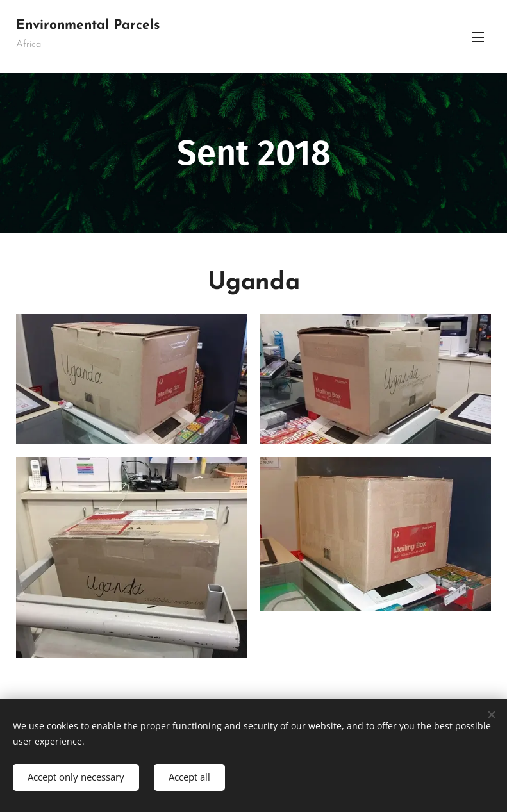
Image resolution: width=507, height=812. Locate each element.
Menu (478, 37)
